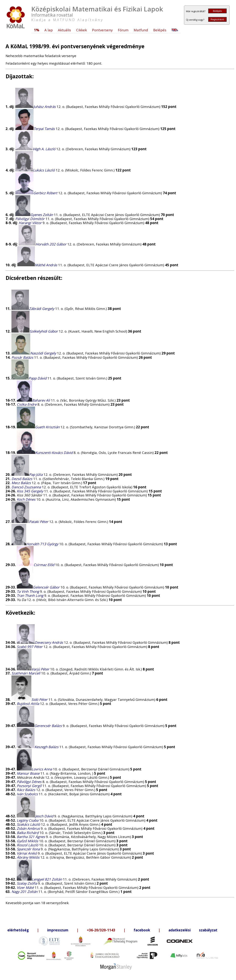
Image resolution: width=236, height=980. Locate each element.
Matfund (141, 30)
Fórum (123, 30)
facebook (142, 930)
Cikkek (81, 30)
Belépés (217, 11)
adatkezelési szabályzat (193, 930)
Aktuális (64, 30)
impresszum (58, 930)
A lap (49, 30)
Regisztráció (217, 19)
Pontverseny (102, 30)
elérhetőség (18, 930)
